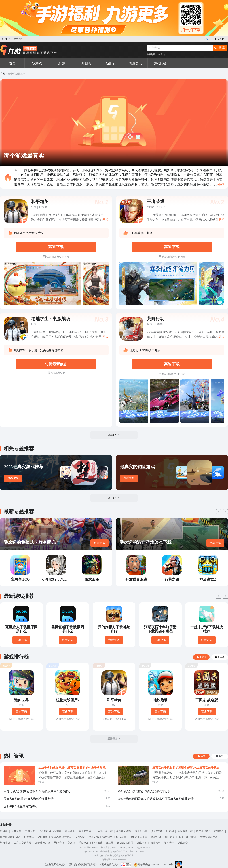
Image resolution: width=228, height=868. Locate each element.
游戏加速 (97, 843)
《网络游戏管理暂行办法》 (83, 865)
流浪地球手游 (185, 831)
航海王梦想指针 (187, 837)
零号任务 (70, 831)
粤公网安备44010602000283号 (153, 865)
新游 (62, 63)
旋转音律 (121, 837)
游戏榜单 (142, 843)
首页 (12, 63)
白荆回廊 (30, 831)
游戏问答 (160, 63)
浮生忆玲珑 (141, 831)
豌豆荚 (110, 843)
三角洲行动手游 (104, 831)
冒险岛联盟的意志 (61, 837)
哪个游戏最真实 (17, 74)
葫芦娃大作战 (124, 831)
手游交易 (84, 843)
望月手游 (5, 843)
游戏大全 (183, 843)
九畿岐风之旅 (43, 843)
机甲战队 (29, 837)
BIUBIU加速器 (125, 843)
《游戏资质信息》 (109, 865)
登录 (206, 39)
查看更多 (13, 478)
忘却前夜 (219, 831)
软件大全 (169, 843)
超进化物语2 (203, 831)
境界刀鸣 (94, 837)
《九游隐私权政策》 (55, 865)
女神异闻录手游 (209, 837)
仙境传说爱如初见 (10, 837)
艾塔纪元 (80, 837)
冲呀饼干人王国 (139, 837)
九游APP (19, 39)
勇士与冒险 (85, 831)
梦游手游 (59, 843)
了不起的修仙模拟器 (50, 831)
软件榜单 (155, 843)
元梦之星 (16, 831)
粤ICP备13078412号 (93, 852)
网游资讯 (135, 63)
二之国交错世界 (23, 843)
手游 (3, 74)
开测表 (86, 63)
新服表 (111, 63)
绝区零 (4, 831)
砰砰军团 (43, 837)
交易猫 (71, 843)
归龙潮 (170, 831)
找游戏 (37, 63)
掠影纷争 (107, 837)
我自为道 (170, 837)
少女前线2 (157, 831)
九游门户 (6, 39)
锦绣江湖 (156, 837)
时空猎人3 (163, 54)
